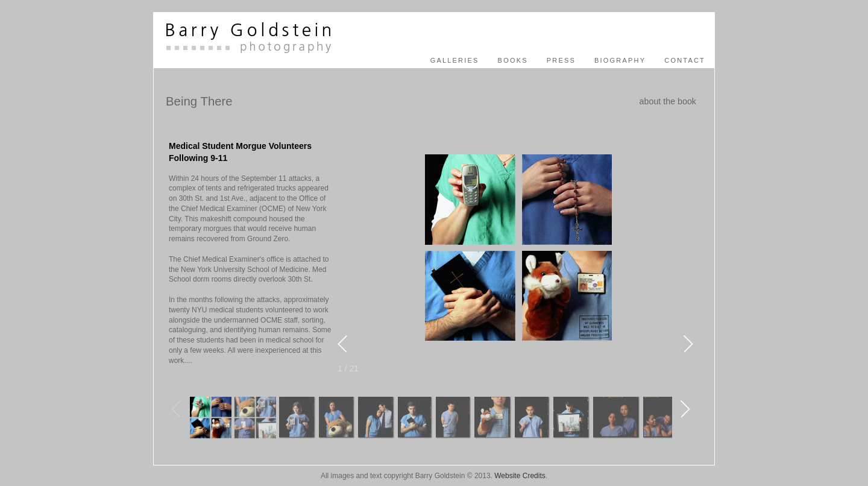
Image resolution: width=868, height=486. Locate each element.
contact (685, 60)
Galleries (455, 60)
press (561, 60)
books (513, 60)
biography (620, 60)
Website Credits (520, 476)
